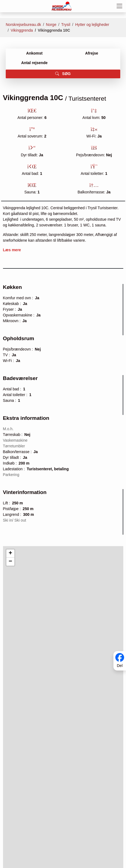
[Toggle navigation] (119, 6)
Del (120, 665)
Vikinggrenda (22, 30)
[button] (10, 553)
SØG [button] (63, 74)
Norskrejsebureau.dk (23, 25)
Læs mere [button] (12, 250)
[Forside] (61, 6)
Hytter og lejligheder (92, 25)
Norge (51, 25)
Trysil (66, 25)
